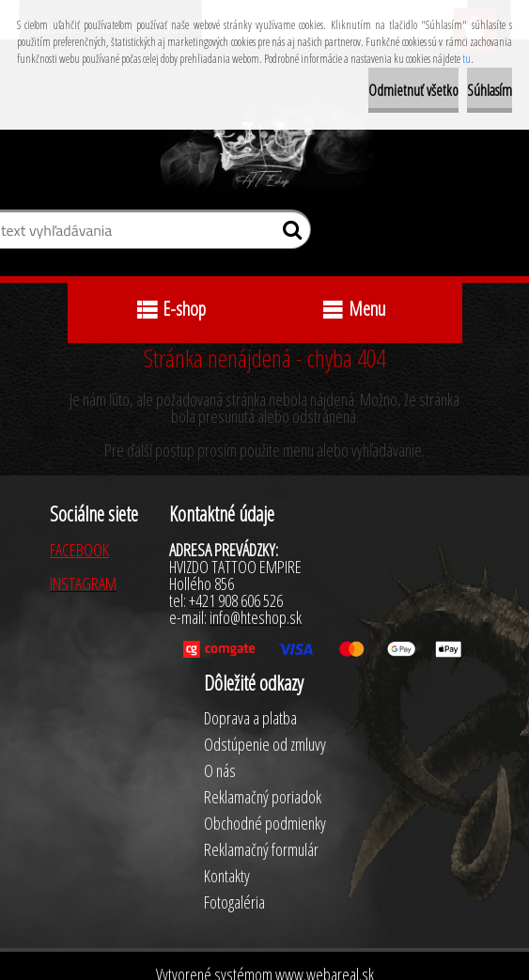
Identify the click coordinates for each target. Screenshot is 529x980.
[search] (289, 234)
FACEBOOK (79, 550)
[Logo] (264, 148)
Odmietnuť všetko (413, 90)
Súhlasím (490, 90)
